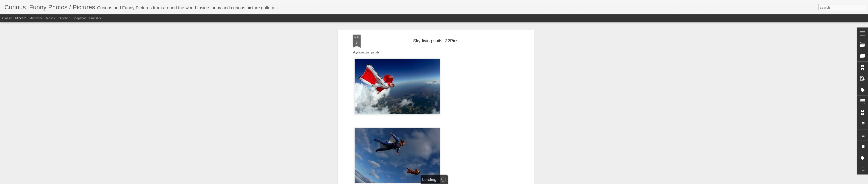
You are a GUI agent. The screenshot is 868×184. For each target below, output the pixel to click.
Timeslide (95, 18)
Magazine (36, 18)
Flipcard (21, 18)
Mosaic (51, 18)
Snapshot (79, 18)
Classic (7, 18)
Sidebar (64, 18)
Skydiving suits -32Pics (436, 41)
